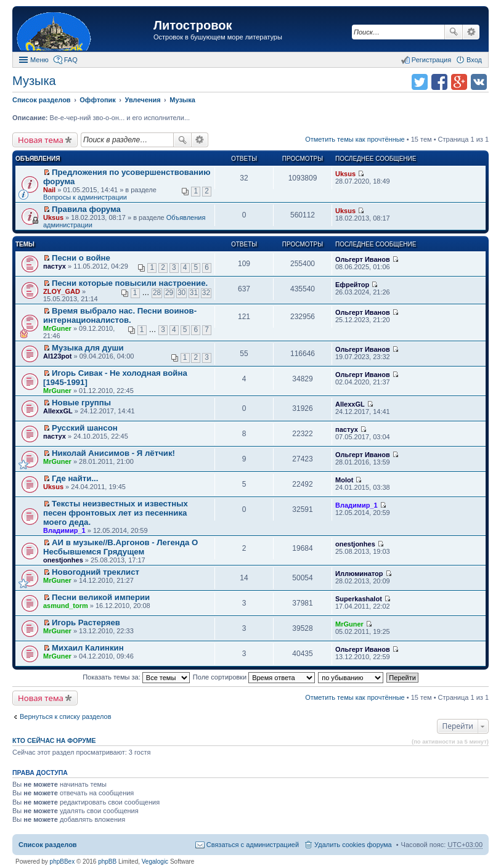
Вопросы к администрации (85, 197)
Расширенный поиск (471, 32)
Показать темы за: (136, 677)
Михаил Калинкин (88, 648)
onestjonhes (63, 560)
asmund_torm (66, 606)
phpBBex (63, 862)
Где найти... (75, 478)
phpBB (107, 862)
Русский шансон (85, 428)
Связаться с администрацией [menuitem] (253, 845)
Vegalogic (155, 862)
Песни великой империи (101, 597)
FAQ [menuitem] (71, 60)
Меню (39, 60)
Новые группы (81, 403)
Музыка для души (88, 348)
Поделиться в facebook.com (439, 82)
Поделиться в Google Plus (459, 82)
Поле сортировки (254, 677)
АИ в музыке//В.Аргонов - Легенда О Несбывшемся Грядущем (120, 547)
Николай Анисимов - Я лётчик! (113, 453)
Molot (344, 480)
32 (206, 293)
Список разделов (48, 845)
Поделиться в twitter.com (420, 82)
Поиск (454, 32)
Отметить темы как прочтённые (355, 139)
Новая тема (41, 140)
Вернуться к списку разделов (65, 716)
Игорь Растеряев (86, 623)
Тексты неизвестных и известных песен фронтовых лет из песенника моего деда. (116, 513)
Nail (49, 190)
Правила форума (86, 209)
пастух (55, 266)
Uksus (345, 174)
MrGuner (57, 328)
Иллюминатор (359, 574)
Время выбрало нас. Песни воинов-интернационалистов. (120, 315)
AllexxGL (58, 411)
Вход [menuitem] (474, 60)
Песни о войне (81, 258)
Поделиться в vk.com (479, 82)
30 (181, 293)
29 (169, 293)
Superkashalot (359, 599)
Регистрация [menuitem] (431, 60)
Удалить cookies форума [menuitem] (353, 845)
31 (194, 293)
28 (157, 293)
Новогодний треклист (96, 572)
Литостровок (193, 25)
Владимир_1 (64, 530)
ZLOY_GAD (62, 291)
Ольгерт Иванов (363, 259)
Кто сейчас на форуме (54, 740)
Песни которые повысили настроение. (130, 283)
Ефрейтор (352, 285)
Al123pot (57, 356)
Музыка (34, 81)
